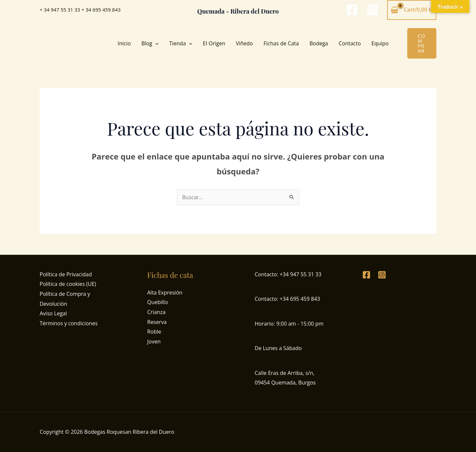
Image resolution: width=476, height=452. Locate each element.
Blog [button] (150, 43)
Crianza (156, 312)
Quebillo (158, 302)
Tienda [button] (181, 43)
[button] (155, 43)
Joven (154, 341)
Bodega (319, 43)
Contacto (350, 43)
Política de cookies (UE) (68, 284)
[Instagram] (373, 10)
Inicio (124, 43)
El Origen (214, 43)
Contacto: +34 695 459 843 (288, 299)
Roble (154, 332)
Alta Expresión (165, 293)
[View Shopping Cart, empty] (412, 10)
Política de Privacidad (66, 274)
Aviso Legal (53, 313)
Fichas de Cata (281, 43)
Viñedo (244, 43)
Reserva (157, 322)
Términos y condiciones (69, 323)
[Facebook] (352, 10)
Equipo (380, 43)
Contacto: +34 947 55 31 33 (288, 274)
